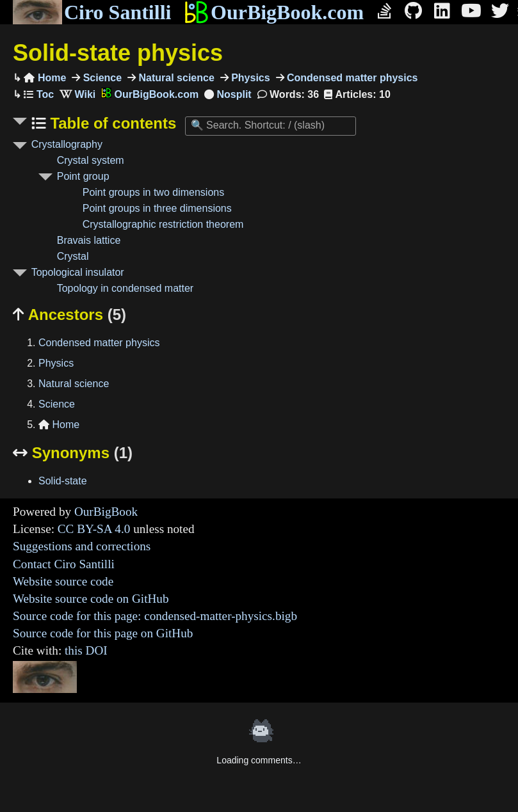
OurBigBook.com (274, 12)
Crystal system (91, 160)
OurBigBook (106, 512)
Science (101, 78)
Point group (83, 176)
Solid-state (63, 481)
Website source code (63, 581)
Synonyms (73, 453)
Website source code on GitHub (91, 599)
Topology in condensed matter (125, 288)
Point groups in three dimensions (157, 208)
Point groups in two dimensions (153, 192)
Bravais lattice (89, 240)
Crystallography (67, 144)
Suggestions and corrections (82, 546)
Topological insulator (78, 272)
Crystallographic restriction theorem (163, 224)
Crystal (73, 256)
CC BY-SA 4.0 (94, 529)
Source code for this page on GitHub (103, 633)
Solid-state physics (118, 53)
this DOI (86, 650)
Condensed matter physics (351, 78)
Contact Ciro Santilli (64, 564)
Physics (249, 78)
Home (45, 78)
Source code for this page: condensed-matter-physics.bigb (155, 616)
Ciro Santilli (92, 12)
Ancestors (69, 314)
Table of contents (111, 123)
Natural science (175, 78)
